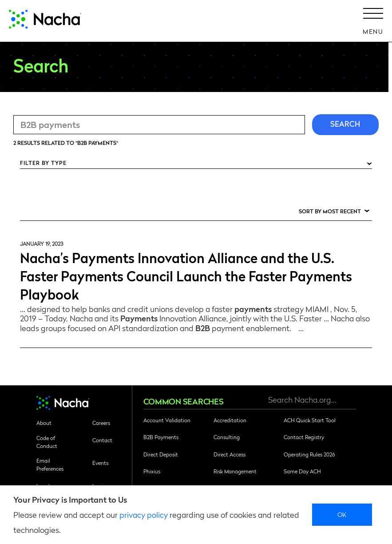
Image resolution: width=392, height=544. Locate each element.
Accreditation (230, 420)
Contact (102, 440)
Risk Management (235, 471)
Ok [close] (342, 514)
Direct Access (230, 454)
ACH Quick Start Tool (310, 420)
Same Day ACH (302, 471)
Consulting (227, 437)
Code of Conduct (47, 442)
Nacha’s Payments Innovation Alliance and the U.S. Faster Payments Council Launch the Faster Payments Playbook (186, 275)
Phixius (152, 471)
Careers (101, 423)
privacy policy (144, 514)
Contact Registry (304, 437)
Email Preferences (50, 464)
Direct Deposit (161, 454)
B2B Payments (161, 437)
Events (100, 463)
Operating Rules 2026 (309, 454)
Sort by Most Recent (330, 211)
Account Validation (167, 420)
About (44, 423)
